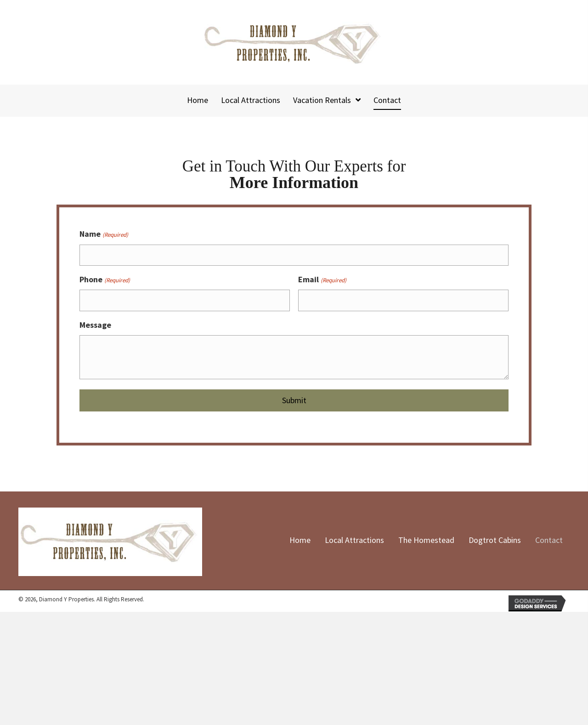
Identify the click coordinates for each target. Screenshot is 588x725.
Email (322, 278)
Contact (549, 538)
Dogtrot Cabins (495, 538)
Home (300, 538)
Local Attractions (354, 538)
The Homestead (426, 538)
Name (104, 234)
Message (95, 323)
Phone (105, 278)
